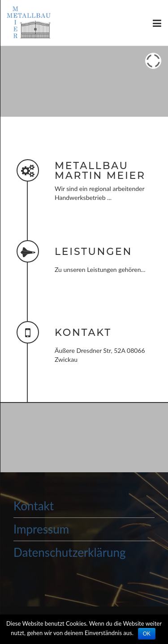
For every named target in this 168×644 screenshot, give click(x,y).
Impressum (41, 529)
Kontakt (34, 506)
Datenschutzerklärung (70, 552)
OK (147, 634)
